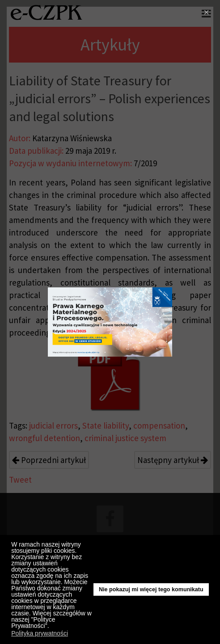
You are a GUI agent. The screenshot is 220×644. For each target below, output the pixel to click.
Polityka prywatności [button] (40, 633)
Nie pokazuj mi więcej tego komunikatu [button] (151, 589)
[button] (51, 627)
